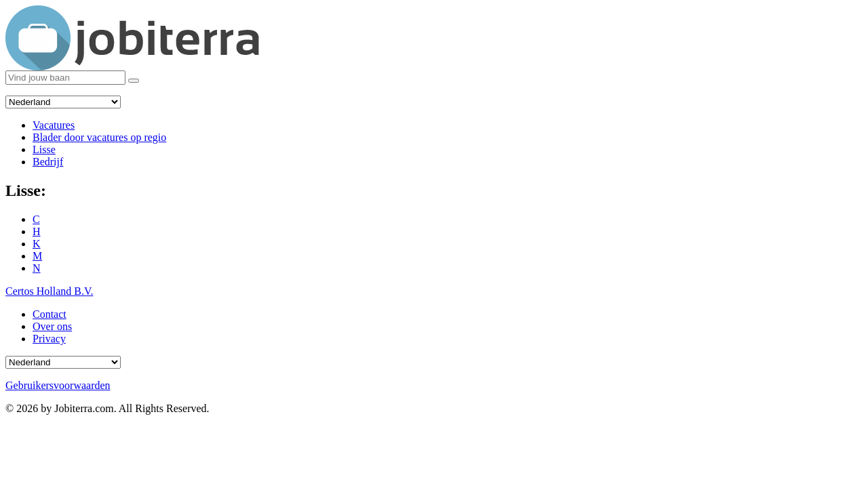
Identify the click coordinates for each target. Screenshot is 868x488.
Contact (50, 314)
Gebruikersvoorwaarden (58, 385)
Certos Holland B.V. (49, 291)
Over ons (52, 326)
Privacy (49, 339)
